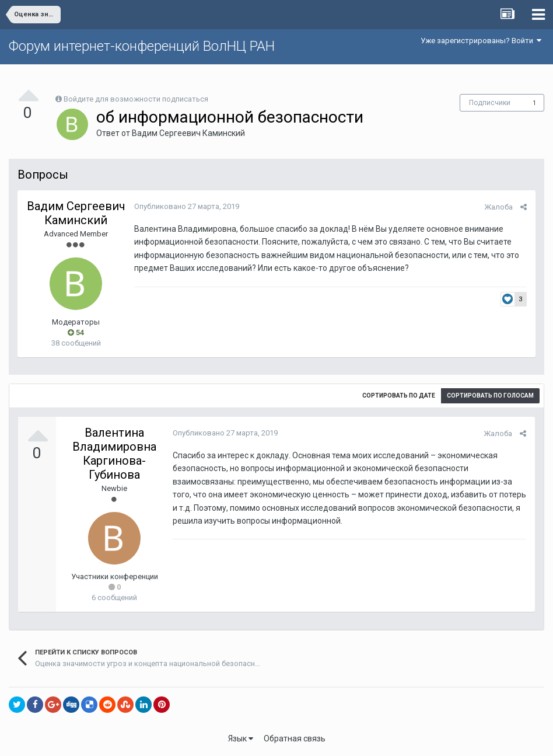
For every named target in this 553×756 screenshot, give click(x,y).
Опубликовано (187, 206)
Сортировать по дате (399, 396)
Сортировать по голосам (490, 396)
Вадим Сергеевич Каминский (188, 133)
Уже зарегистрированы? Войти (481, 41)
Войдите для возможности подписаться (136, 99)
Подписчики (490, 103)
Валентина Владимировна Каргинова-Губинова (114, 454)
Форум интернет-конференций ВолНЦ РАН (142, 46)
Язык (241, 738)
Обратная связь (295, 738)
